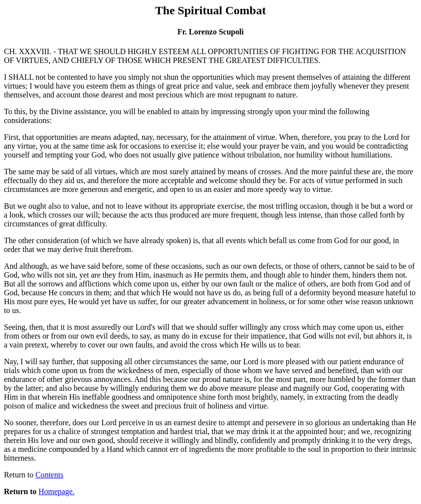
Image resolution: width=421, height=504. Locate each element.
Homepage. (56, 491)
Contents (49, 475)
